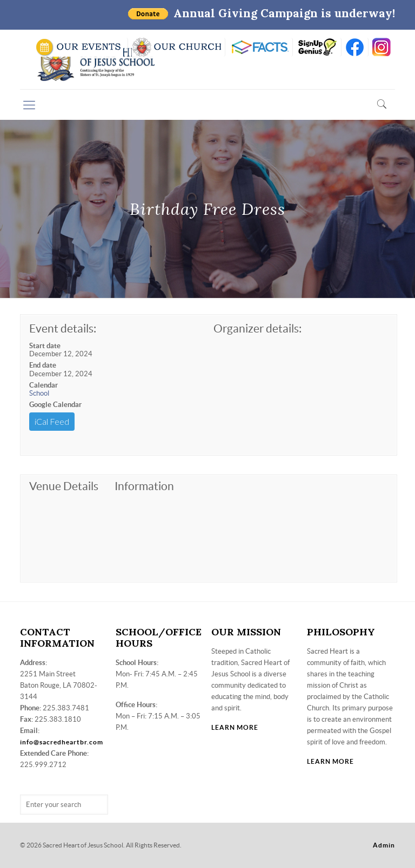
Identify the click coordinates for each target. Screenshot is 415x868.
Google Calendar (55, 405)
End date (43, 365)
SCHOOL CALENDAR (79, 47)
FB (355, 47)
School (39, 393)
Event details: (63, 328)
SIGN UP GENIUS (317, 47)
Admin (384, 845)
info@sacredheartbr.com (62, 742)
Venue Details (64, 486)
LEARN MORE (235, 727)
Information (144, 486)
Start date (45, 346)
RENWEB (259, 47)
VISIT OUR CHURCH (176, 47)
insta (382, 47)
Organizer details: (257, 328)
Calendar (43, 385)
